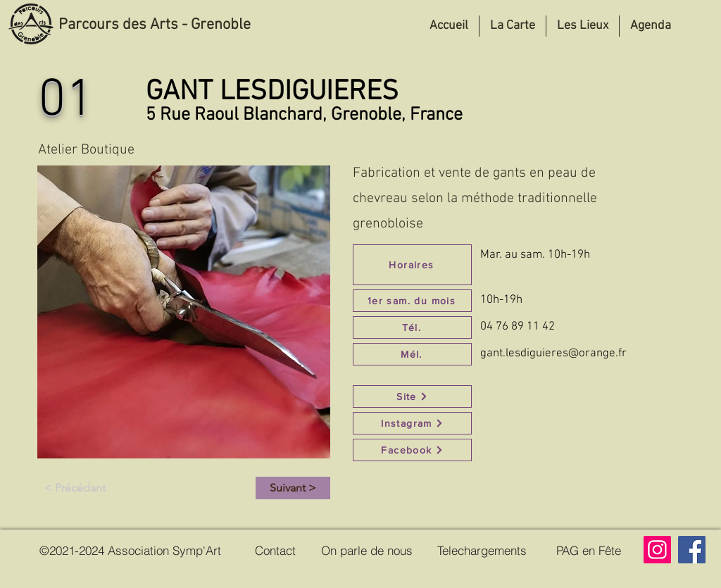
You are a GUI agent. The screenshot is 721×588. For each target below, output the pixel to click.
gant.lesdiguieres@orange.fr (553, 354)
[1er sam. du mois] (412, 301)
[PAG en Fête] (589, 550)
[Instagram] (412, 423)
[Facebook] (412, 450)
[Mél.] (412, 354)
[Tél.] (412, 327)
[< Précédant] (75, 488)
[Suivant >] (293, 488)
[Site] (412, 396)
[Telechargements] (482, 550)
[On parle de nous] (366, 550)
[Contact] (275, 550)
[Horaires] (412, 265)
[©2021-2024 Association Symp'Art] (130, 550)
